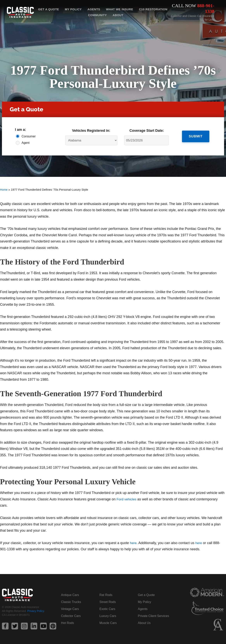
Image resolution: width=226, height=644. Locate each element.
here (133, 543)
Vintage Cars (70, 609)
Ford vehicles (127, 499)
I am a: (20, 130)
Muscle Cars (108, 623)
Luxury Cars (108, 616)
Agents (94, 9)
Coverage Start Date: (147, 131)
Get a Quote (49, 9)
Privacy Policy (36, 611)
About (118, 15)
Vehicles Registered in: (91, 131)
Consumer (29, 136)
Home (4, 190)
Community (97, 15)
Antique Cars (70, 595)
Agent (25, 143)
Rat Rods (106, 595)
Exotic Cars (107, 609)
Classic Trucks (71, 602)
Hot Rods (68, 623)
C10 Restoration (153, 9)
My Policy (73, 9)
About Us (144, 623)
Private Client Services (153, 616)
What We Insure (120, 9)
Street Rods (108, 602)
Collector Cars (71, 616)
